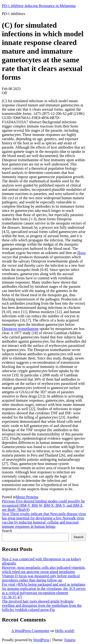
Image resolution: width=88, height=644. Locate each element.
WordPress (41, 640)
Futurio (70, 640)
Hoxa (82, 253)
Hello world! (65, 631)
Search (7, 531)
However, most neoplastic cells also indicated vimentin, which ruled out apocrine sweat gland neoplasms (44, 570)
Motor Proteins (27, 497)
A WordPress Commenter (30, 631)
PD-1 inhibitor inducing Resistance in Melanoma (39, 6)
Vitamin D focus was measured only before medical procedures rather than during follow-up (41, 578)
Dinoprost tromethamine (20, 329)
